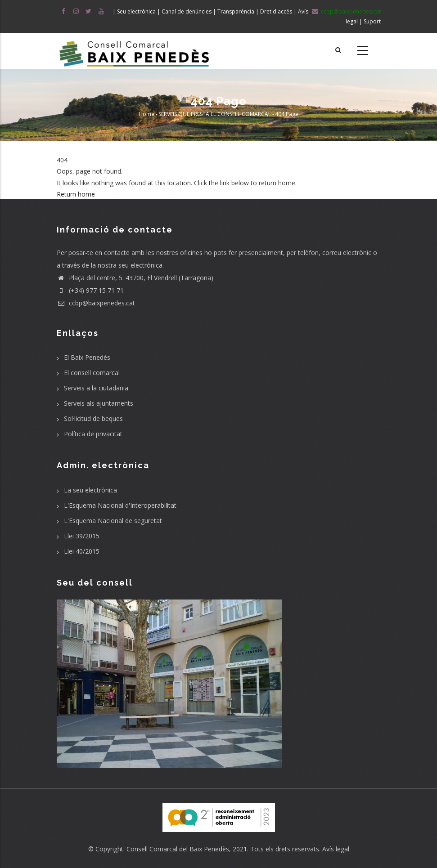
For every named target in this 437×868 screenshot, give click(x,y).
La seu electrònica (90, 490)
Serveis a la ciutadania (96, 388)
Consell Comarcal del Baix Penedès (178, 849)
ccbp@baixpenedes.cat (96, 303)
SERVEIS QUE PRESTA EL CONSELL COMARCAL (215, 114)
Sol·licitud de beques (93, 418)
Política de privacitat (93, 434)
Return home (76, 194)
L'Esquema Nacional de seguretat (113, 521)
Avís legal (336, 849)
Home (146, 114)
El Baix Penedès (87, 357)
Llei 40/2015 (82, 551)
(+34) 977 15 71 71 (90, 290)
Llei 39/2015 (82, 536)
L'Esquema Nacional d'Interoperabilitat (120, 505)
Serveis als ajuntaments (99, 403)
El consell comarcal (92, 373)
